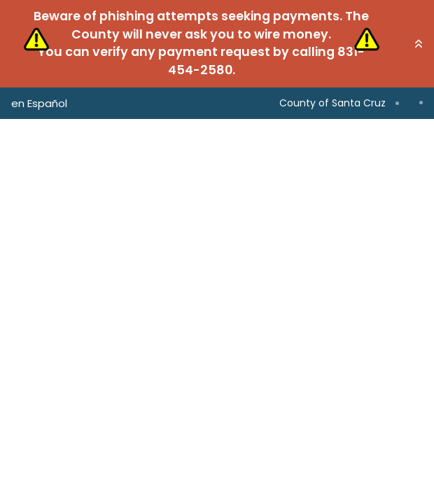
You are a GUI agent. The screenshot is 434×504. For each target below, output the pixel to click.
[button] (419, 43)
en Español (39, 103)
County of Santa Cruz (332, 103)
